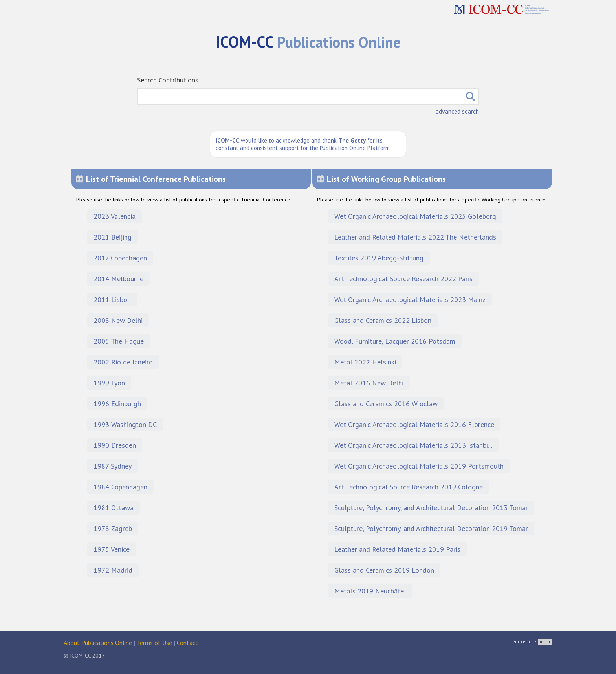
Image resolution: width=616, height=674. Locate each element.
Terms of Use (154, 643)
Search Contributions (168, 80)
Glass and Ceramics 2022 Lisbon (383, 320)
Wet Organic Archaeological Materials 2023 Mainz (410, 299)
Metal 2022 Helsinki (365, 362)
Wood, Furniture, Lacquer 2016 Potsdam (395, 341)
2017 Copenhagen (120, 258)
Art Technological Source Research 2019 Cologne (409, 487)
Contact (187, 643)
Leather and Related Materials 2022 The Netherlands (415, 237)
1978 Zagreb (113, 528)
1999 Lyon (109, 383)
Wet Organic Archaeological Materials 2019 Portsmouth (419, 466)
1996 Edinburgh (117, 404)
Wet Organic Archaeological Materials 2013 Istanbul (413, 445)
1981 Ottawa (114, 508)
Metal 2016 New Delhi (369, 383)
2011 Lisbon (112, 299)
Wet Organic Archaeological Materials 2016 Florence (414, 424)
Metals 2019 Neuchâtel (370, 591)
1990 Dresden (115, 445)
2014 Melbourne (118, 279)
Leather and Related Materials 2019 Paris (397, 549)
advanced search (457, 111)
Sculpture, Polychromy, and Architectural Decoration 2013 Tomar (431, 508)
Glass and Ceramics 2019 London (384, 570)
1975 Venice (112, 549)
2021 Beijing (113, 237)
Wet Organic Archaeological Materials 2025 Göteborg (415, 216)
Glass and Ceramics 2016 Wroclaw (386, 404)
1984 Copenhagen (120, 487)
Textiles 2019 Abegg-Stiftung (379, 258)
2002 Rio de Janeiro (123, 362)
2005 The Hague (119, 341)
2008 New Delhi (118, 320)
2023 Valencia (115, 216)
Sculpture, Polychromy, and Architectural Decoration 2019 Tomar (431, 528)
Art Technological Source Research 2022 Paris (403, 279)
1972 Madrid (113, 570)
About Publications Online (98, 643)
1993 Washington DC (125, 424)
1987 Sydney (113, 466)
